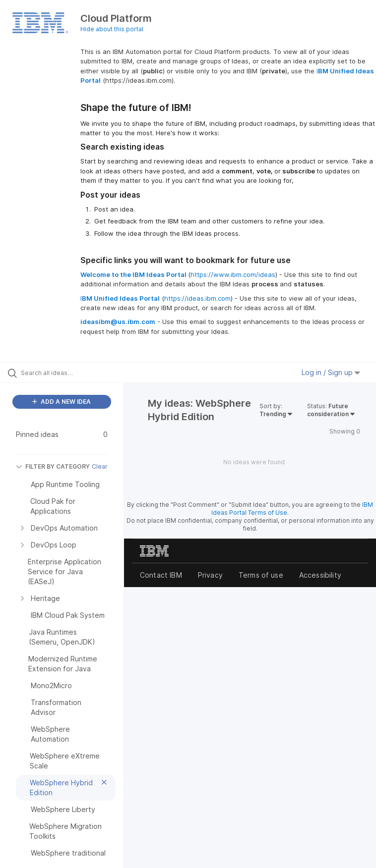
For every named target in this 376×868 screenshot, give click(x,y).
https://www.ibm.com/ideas (233, 274)
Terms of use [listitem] (261, 575)
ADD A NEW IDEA (62, 402)
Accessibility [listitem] (320, 575)
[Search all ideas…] (67, 373)
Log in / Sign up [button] (331, 372)
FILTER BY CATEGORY (53, 466)
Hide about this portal (112, 29)
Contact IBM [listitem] (161, 575)
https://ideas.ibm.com (197, 298)
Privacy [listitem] (210, 575)
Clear (100, 466)
